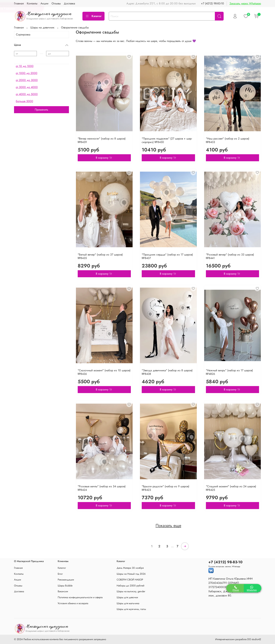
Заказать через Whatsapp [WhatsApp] (245, 3)
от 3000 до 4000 (27, 87)
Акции (18, 580)
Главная (19, 27)
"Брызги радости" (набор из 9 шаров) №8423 (165, 488)
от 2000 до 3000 (27, 80)
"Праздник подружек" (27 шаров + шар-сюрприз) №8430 (167, 140)
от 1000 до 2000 (27, 73)
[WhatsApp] (253, 588)
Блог (60, 574)
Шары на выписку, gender (131, 591)
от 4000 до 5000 (27, 94)
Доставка (19, 591)
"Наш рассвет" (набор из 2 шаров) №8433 (228, 140)
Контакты (19, 574)
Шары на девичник (42, 27)
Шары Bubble (65, 586)
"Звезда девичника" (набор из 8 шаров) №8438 (167, 372)
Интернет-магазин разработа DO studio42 (238, 639)
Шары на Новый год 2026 (131, 574)
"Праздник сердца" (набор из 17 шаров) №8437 (167, 256)
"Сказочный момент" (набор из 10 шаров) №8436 (104, 372)
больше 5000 (24, 101)
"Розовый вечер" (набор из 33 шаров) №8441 (230, 256)
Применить (41, 110)
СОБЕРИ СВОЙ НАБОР (130, 580)
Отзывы (18, 586)
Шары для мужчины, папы (131, 609)
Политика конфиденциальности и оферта (80, 597)
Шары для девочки (127, 597)
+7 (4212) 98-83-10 (212, 3)
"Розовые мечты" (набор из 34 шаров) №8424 (102, 488)
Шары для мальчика (128, 603)
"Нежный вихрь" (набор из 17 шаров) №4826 (229, 372)
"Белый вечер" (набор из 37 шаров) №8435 (100, 256)
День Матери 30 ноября (130, 568)
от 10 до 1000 (25, 66)
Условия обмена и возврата (73, 603)
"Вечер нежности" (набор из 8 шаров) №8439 (102, 140)
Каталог (93, 16)
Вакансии (63, 591)
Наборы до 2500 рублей (130, 586)
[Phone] (235, 588)
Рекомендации (66, 580)
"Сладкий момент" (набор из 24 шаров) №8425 (231, 488)
